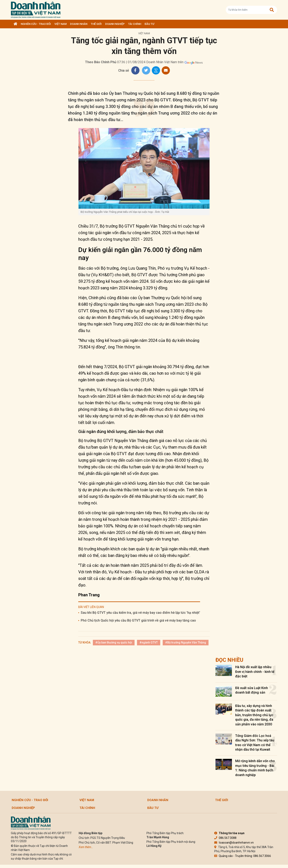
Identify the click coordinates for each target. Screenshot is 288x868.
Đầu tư (149, 24)
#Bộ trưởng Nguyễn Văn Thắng (186, 642)
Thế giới (96, 24)
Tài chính (135, 24)
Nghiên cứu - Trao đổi (36, 24)
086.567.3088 (225, 838)
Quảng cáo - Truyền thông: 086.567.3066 (243, 856)
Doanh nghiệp (115, 24)
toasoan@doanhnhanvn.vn (234, 843)
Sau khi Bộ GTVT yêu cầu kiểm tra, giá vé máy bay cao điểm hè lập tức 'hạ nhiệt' (140, 613)
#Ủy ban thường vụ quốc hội (114, 642)
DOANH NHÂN (79, 24)
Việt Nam (60, 24)
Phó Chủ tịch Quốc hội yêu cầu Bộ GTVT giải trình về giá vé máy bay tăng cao (138, 620)
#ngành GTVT (149, 642)
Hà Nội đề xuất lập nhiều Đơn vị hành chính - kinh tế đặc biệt (255, 672)
